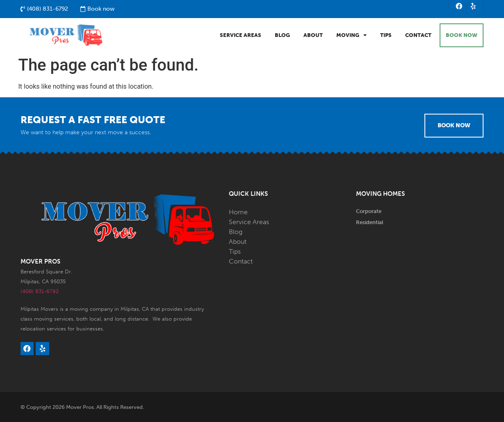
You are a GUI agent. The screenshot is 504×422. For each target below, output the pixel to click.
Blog (282, 35)
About (313, 35)
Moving (351, 35)
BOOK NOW (462, 35)
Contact (418, 35)
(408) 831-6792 (40, 291)
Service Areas (241, 35)
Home (238, 212)
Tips (386, 35)
